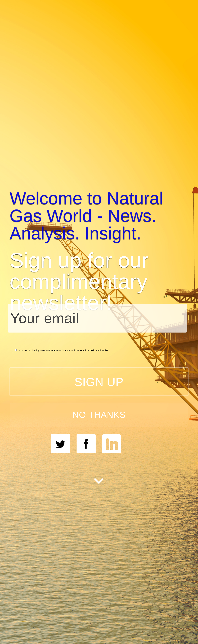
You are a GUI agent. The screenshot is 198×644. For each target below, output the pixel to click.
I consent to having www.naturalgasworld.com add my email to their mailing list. (62, 350)
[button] (99, 216)
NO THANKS (99, 415)
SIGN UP (99, 382)
